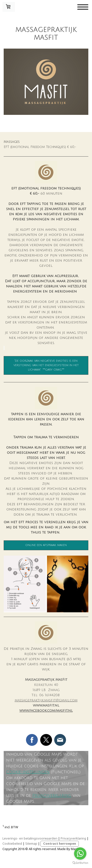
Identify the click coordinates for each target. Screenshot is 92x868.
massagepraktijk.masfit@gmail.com (46, 700)
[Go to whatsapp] (80, 854)
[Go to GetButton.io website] (80, 863)
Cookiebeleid (12, 843)
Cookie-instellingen (28, 772)
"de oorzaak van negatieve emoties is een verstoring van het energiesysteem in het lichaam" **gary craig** (46, 365)
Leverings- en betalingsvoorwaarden (30, 838)
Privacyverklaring (52, 796)
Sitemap (31, 843)
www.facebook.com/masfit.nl (46, 711)
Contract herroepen (60, 843)
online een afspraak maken (46, 545)
